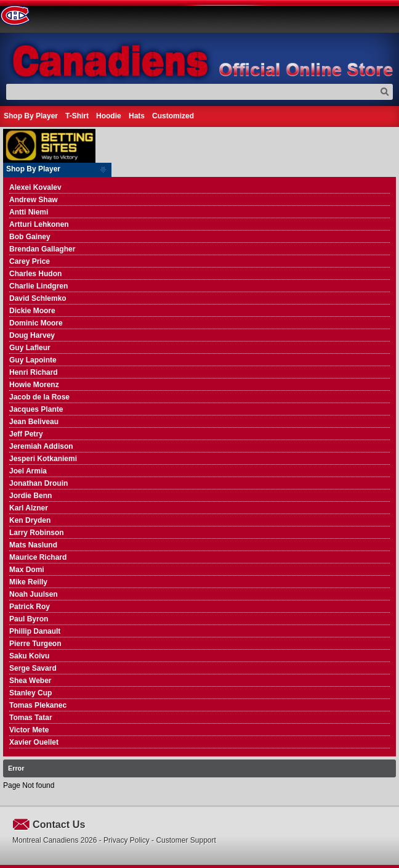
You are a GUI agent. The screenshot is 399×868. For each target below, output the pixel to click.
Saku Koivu (29, 656)
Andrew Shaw (34, 200)
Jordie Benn (30, 496)
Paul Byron (29, 619)
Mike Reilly (28, 582)
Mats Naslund (33, 545)
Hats (137, 116)
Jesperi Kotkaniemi (43, 459)
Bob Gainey (30, 237)
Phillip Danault (35, 631)
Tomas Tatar (31, 718)
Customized (173, 116)
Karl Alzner (29, 508)
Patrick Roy (30, 607)
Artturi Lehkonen (39, 224)
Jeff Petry (26, 434)
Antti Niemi (29, 212)
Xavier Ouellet (34, 742)
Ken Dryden (30, 520)
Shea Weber (30, 681)
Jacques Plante (36, 409)
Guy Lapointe (33, 360)
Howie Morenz (34, 385)
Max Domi (27, 570)
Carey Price (30, 261)
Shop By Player (31, 116)
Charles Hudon (35, 274)
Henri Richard (34, 372)
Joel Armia (28, 471)
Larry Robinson (37, 533)
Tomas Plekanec (38, 705)
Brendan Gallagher (42, 249)
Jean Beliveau (34, 422)
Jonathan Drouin (38, 483)
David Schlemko (38, 298)
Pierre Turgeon (35, 644)
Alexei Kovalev (35, 187)
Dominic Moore (36, 323)
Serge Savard (33, 668)
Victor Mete (29, 730)
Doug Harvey (32, 335)
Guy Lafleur (30, 348)
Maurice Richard (38, 557)
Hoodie (109, 116)
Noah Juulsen (34, 594)
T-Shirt (77, 116)
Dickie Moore (32, 311)
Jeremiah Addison (41, 446)
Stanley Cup (30, 693)
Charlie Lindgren (38, 286)
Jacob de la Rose (39, 397)
